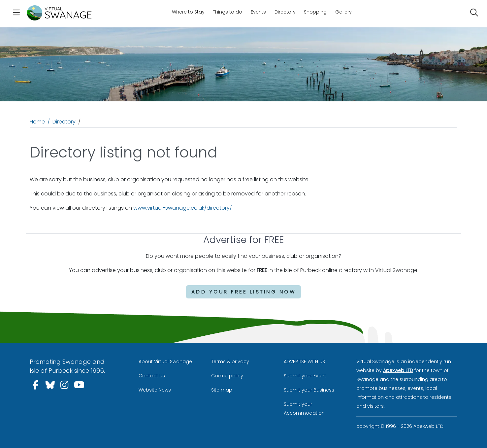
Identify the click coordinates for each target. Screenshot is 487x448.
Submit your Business (309, 390)
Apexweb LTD (398, 370)
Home (37, 122)
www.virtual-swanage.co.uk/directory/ (183, 208)
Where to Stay (188, 12)
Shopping (315, 12)
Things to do (227, 12)
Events (258, 12)
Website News (155, 390)
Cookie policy (227, 376)
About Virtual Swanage (165, 362)
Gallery (343, 12)
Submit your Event (305, 376)
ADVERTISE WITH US (304, 362)
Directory (285, 12)
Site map (222, 390)
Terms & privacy (230, 362)
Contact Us (152, 376)
